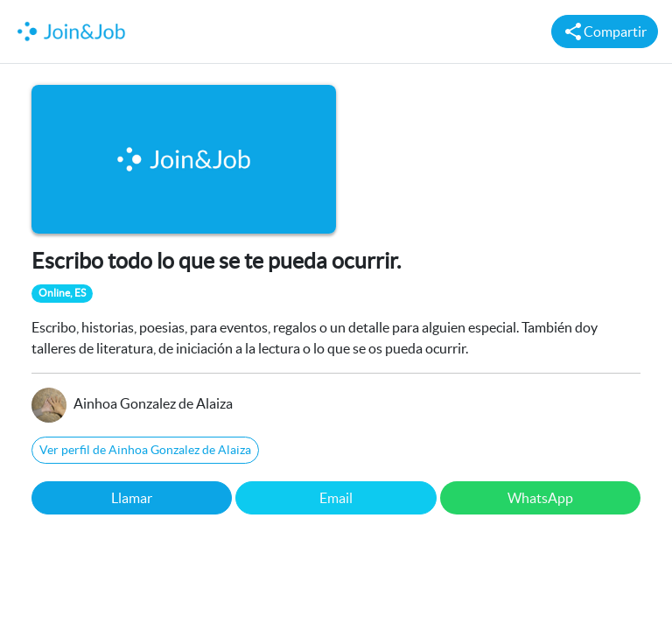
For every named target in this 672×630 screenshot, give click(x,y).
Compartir (605, 31)
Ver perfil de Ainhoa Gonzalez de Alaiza (145, 450)
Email (336, 498)
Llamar (132, 498)
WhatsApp (540, 498)
